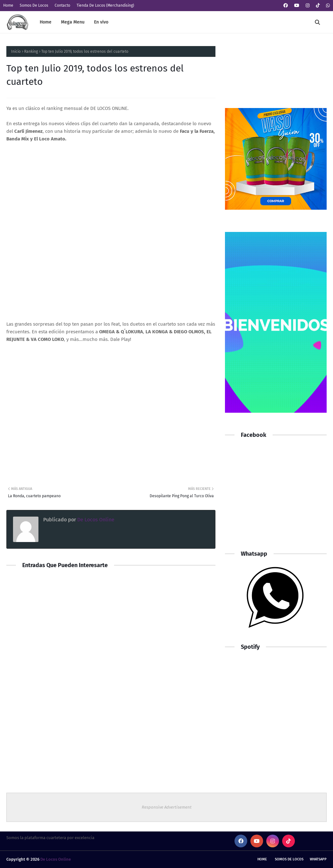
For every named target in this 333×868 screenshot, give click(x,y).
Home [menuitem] (46, 22)
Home (8, 5)
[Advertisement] (276, 498)
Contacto (62, 5)
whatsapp (318, 859)
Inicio (16, 51)
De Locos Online (95, 520)
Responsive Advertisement (167, 807)
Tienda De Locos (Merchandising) (105, 5)
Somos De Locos (34, 5)
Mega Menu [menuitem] (73, 22)
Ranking (31, 51)
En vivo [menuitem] (101, 22)
